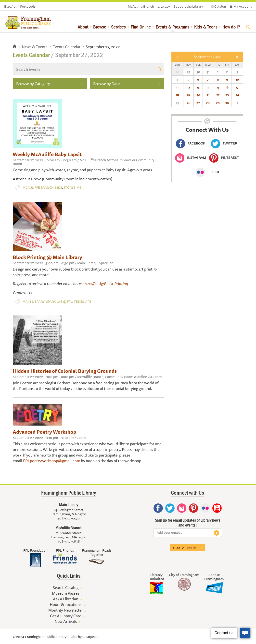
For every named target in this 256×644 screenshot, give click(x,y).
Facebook (191, 143)
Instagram (191, 157)
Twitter (224, 143)
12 (189, 87)
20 (198, 95)
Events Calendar (66, 47)
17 (237, 87)
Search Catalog (66, 587)
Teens (79, 302)
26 (188, 103)
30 (227, 103)
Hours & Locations (66, 604)
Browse (100, 27)
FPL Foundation (35, 550)
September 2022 (207, 57)
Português (28, 6)
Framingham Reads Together (97, 552)
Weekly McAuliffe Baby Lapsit (47, 154)
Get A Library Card (66, 616)
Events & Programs (173, 27)
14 (208, 87)
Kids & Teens (206, 27)
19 (188, 95)
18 (177, 95)
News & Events (35, 47)
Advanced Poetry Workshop (45, 432)
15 (218, 87)
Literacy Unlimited (156, 577)
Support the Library (188, 6)
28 (208, 103)
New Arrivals (66, 621)
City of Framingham (184, 575)
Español (10, 6)
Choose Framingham (214, 577)
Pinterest (224, 157)
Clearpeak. (90, 637)
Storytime (72, 188)
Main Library (34, 302)
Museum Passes (66, 593)
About (83, 27)
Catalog (220, 6)
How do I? (231, 27)
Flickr (207, 172)
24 (237, 95)
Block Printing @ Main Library (47, 257)
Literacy (164, 6)
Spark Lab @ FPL (59, 302)
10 (237, 79)
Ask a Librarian (66, 599)
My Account (243, 6)
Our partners (185, 548)
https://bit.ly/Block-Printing (105, 284)
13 (198, 87)
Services (118, 27)
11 (177, 87)
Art (88, 302)
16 (227, 87)
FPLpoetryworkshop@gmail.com (52, 461)
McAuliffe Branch (141, 6)
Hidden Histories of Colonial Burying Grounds (65, 371)
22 (218, 95)
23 (227, 95)
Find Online (141, 27)
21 (208, 95)
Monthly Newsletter (66, 610)
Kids (59, 188)
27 (198, 103)
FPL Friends (65, 550)
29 (218, 103)
